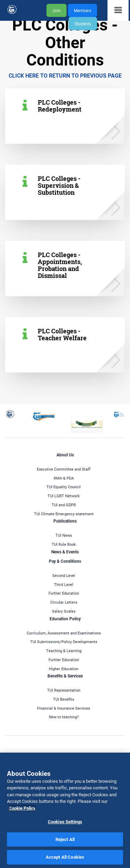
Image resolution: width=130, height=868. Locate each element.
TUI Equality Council (64, 487)
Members (83, 10)
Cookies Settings (65, 822)
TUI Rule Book (64, 544)
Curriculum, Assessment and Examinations (64, 633)
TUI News (64, 535)
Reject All (65, 839)
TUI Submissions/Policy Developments (64, 642)
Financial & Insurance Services (64, 708)
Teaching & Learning (64, 651)
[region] (65, 810)
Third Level (64, 584)
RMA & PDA (64, 478)
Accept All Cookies (65, 857)
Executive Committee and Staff (64, 469)
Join (57, 10)
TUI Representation (64, 690)
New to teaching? (64, 717)
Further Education (64, 593)
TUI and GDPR (64, 505)
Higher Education (64, 669)
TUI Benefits (64, 699)
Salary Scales (64, 611)
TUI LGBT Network (64, 496)
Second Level (64, 575)
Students (83, 24)
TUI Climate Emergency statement (64, 514)
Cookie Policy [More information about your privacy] (22, 808)
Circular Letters (64, 602)
